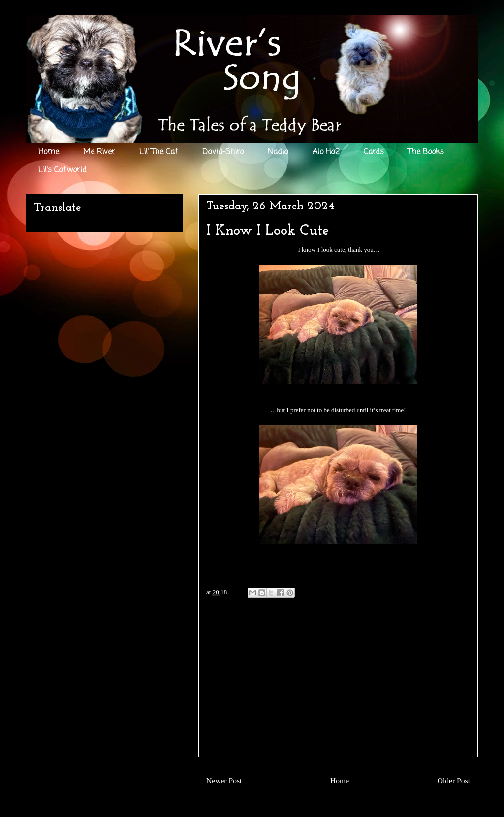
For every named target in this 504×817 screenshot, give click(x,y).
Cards (374, 152)
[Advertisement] (338, 688)
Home (49, 152)
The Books (426, 152)
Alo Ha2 (326, 152)
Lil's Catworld (63, 170)
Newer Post (224, 780)
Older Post (454, 780)
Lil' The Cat (159, 152)
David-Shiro (223, 152)
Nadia (278, 152)
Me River (99, 152)
